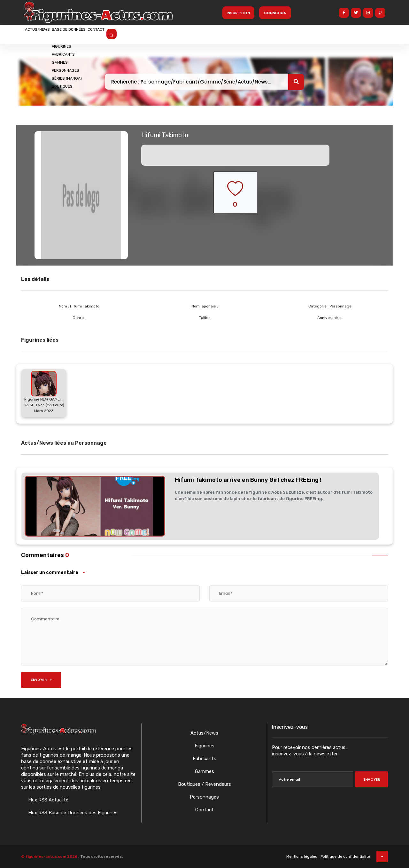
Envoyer (41, 680)
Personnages (204, 797)
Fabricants (204, 759)
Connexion (275, 13)
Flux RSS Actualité (48, 800)
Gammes (204, 771)
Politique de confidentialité (345, 856)
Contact (135, 34)
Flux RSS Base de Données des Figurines (72, 813)
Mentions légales (302, 856)
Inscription (238, 13)
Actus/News (45, 34)
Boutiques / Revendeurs (204, 784)
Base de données (92, 34)
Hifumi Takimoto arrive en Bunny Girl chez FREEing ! (248, 480)
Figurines (204, 746)
